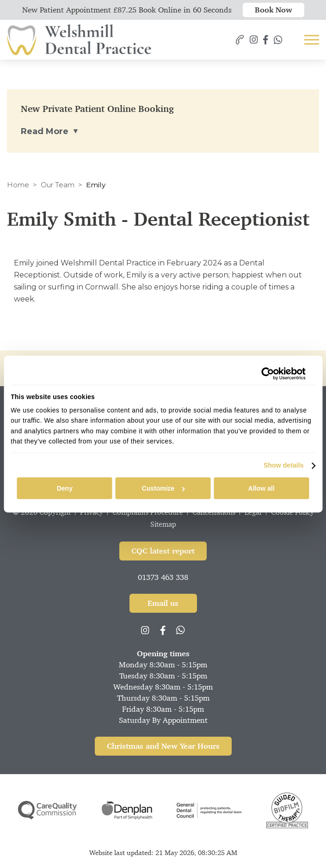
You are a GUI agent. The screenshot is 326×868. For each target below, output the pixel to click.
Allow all (261, 488)
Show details (284, 466)
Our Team (58, 185)
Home (18, 185)
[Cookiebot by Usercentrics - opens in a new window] (265, 374)
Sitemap (163, 524)
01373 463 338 (163, 577)
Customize (163, 488)
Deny (65, 488)
